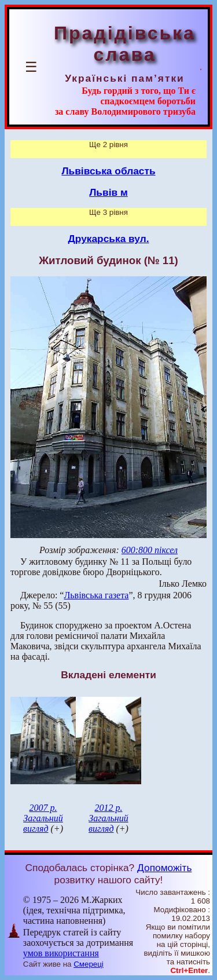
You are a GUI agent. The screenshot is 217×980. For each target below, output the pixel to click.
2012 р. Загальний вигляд (108, 818)
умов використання (61, 953)
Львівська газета (96, 595)
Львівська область (108, 171)
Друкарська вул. (108, 239)
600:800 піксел (150, 550)
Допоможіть (164, 868)
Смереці (89, 964)
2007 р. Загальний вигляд (43, 818)
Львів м (108, 192)
